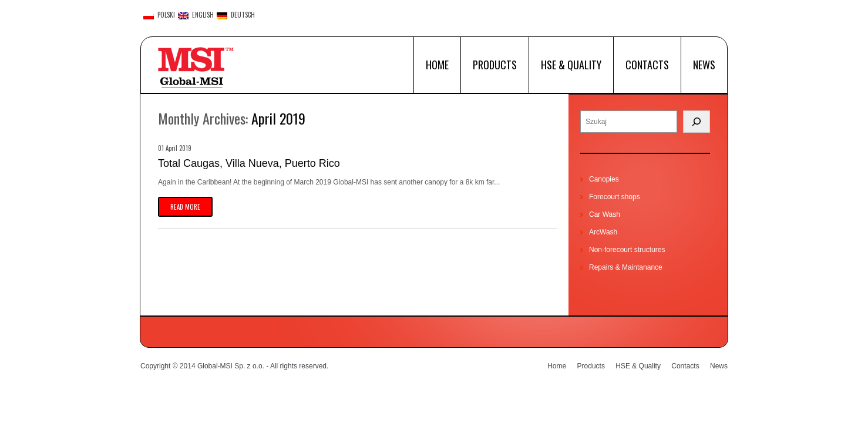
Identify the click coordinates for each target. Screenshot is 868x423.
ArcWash (603, 232)
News (704, 65)
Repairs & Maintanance (626, 267)
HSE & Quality (571, 65)
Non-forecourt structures (627, 250)
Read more (185, 207)
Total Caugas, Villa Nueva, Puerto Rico (249, 163)
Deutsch (236, 15)
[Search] (697, 122)
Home (437, 65)
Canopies (604, 179)
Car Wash (605, 214)
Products (495, 65)
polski (159, 15)
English (196, 15)
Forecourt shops (615, 197)
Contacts (647, 65)
